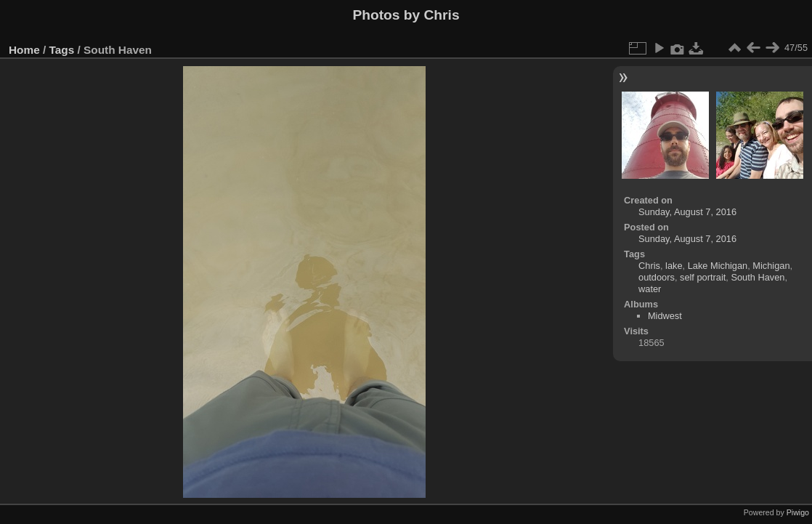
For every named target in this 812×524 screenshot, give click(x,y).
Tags (62, 50)
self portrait (703, 277)
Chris (649, 266)
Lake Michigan (718, 266)
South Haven (758, 277)
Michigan (771, 266)
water (650, 289)
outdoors (657, 277)
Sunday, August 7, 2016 (687, 212)
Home (24, 50)
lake (674, 266)
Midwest (665, 316)
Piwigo (798, 512)
